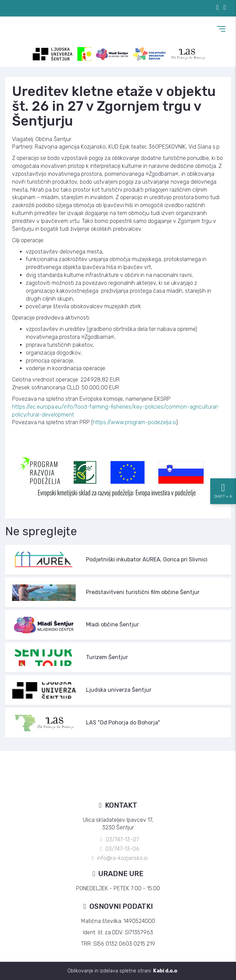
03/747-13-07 (122, 839)
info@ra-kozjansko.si (122, 858)
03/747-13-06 (122, 849)
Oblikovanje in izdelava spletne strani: (122, 971)
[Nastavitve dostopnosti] (223, 490)
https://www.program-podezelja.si (135, 422)
